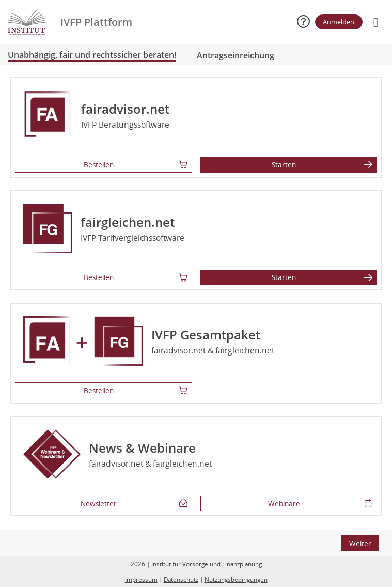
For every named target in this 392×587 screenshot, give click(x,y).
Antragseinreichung (236, 55)
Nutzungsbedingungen (236, 580)
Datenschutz (181, 580)
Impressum (141, 580)
